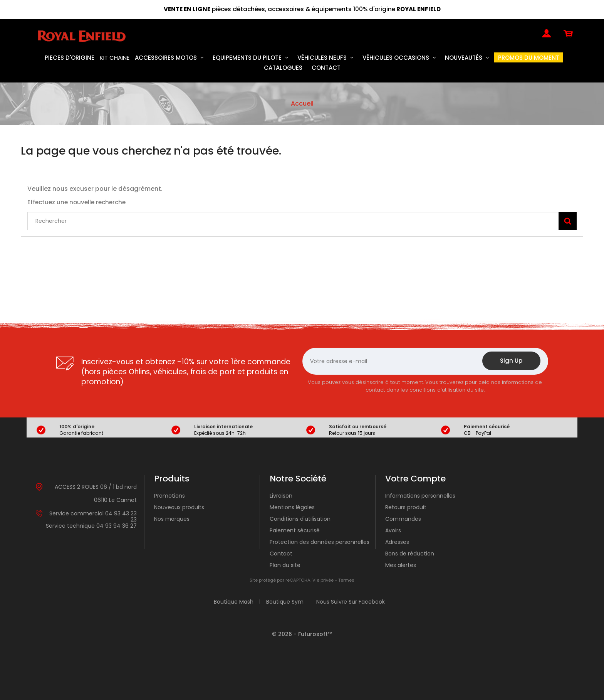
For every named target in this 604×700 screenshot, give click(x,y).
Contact (281, 554)
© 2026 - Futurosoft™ (302, 634)
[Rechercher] (302, 221)
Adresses (397, 542)
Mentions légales (292, 507)
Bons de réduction (410, 554)
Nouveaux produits (179, 507)
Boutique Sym (285, 602)
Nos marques (172, 519)
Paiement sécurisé (295, 530)
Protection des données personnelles (320, 542)
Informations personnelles (420, 496)
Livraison (281, 496)
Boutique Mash (234, 602)
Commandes (403, 519)
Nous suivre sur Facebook (351, 602)
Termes (346, 580)
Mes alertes (401, 565)
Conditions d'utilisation (300, 519)
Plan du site (285, 565)
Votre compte (415, 479)
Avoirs (393, 530)
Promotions (169, 496)
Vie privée (323, 580)
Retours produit (406, 507)
